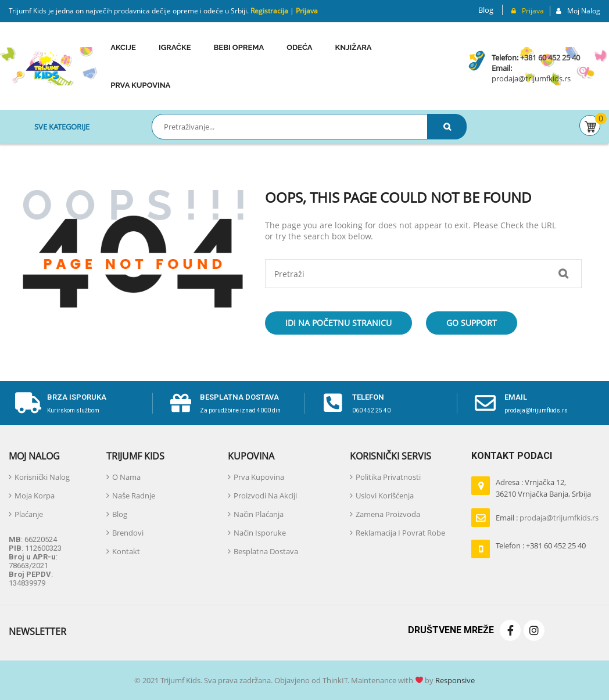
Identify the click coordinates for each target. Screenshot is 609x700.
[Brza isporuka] (28, 403)
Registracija (268, 11)
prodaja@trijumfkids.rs (531, 78)
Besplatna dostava (239, 397)
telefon (368, 397)
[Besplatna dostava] (181, 403)
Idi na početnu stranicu (338, 323)
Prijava (307, 11)
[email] (485, 403)
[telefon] (333, 403)
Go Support (472, 323)
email (516, 397)
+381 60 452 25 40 (550, 58)
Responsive (454, 680)
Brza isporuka (77, 397)
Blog (486, 10)
